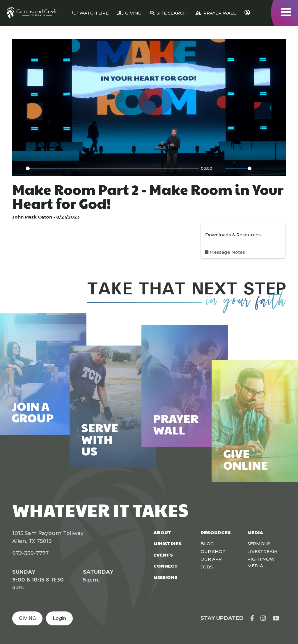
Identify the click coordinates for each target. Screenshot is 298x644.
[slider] (112, 168)
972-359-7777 (30, 553)
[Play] (20, 168)
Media (255, 533)
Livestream (262, 551)
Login (59, 618)
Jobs (207, 567)
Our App (211, 559)
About (162, 533)
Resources (216, 533)
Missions (165, 577)
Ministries (167, 544)
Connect (166, 566)
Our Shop (213, 551)
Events (163, 555)
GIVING (27, 618)
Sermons (259, 544)
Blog (207, 544)
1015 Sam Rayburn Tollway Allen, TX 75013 (48, 537)
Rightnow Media (261, 562)
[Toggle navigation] (286, 12)
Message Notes (225, 252)
